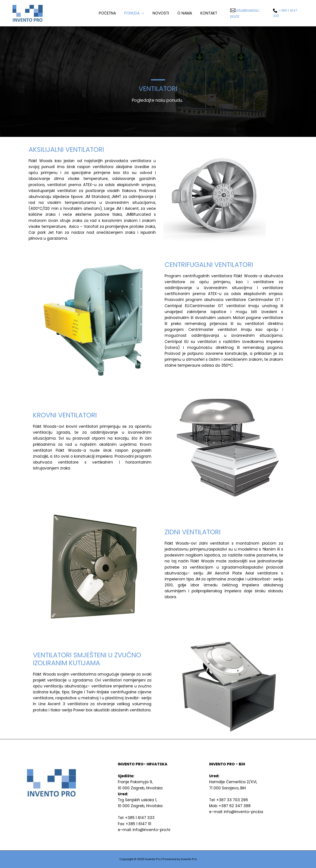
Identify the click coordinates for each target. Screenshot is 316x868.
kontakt (207, 13)
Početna (109, 13)
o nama (184, 13)
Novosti (161, 13)
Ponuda (135, 13)
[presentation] (143, 13)
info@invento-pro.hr (252, 13)
